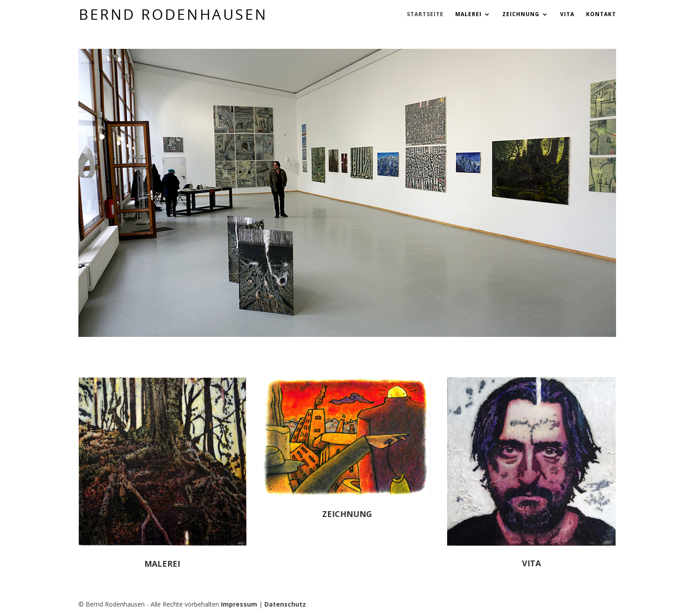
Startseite (425, 15)
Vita (567, 15)
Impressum (239, 604)
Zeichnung (521, 15)
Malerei (468, 15)
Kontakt (601, 15)
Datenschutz (285, 604)
